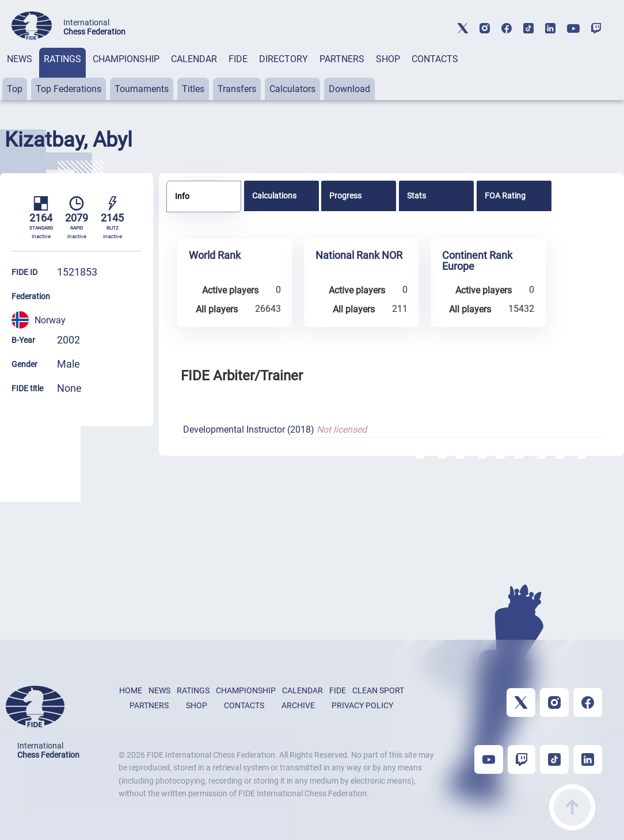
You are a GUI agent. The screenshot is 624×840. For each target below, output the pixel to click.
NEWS (20, 59)
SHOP (388, 59)
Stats (416, 196)
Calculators (292, 89)
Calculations (274, 196)
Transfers (237, 89)
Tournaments (142, 89)
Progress (345, 196)
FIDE (238, 59)
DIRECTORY (284, 59)
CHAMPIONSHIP (126, 59)
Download (349, 89)
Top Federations (69, 89)
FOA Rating (505, 196)
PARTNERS (342, 59)
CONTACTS (435, 59)
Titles (193, 89)
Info (182, 196)
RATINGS (62, 59)
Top (15, 89)
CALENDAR (194, 59)
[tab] (20, 74)
